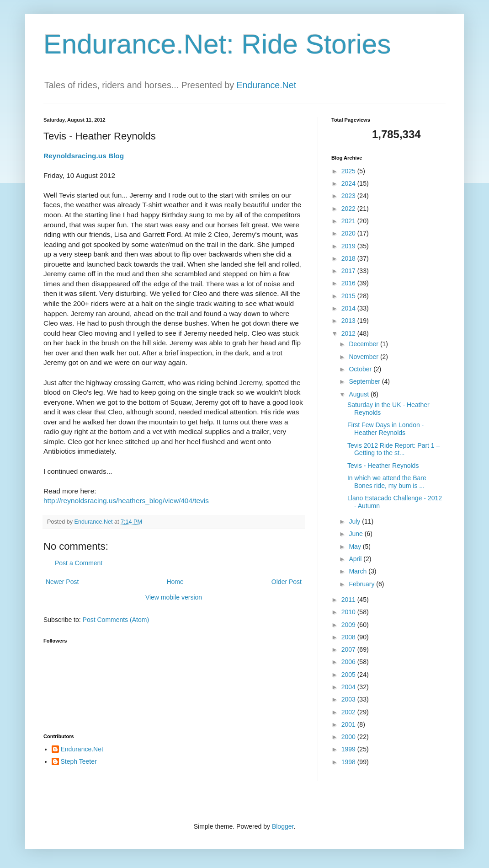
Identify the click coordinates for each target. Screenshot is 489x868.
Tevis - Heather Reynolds (383, 466)
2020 (349, 233)
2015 (349, 296)
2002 (349, 712)
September (365, 381)
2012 (349, 333)
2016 (349, 283)
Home (175, 582)
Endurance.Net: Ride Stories (217, 44)
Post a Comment (79, 563)
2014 (349, 308)
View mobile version (174, 597)
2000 (349, 737)
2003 (349, 699)
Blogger (283, 826)
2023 (349, 196)
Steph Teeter (79, 761)
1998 (349, 762)
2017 (349, 271)
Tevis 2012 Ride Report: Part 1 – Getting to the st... (393, 449)
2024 (349, 183)
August (359, 394)
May (356, 547)
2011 (349, 600)
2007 (349, 649)
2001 (349, 724)
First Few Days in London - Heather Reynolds (385, 429)
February (362, 584)
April (356, 559)
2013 (349, 321)
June (356, 534)
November (364, 357)
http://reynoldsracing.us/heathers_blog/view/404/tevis (126, 501)
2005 (349, 675)
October (361, 369)
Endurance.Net (266, 85)
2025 (349, 171)
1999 (349, 749)
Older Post (287, 582)
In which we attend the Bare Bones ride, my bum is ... (387, 482)
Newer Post (62, 582)
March (359, 571)
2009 (349, 625)
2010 (349, 612)
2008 (349, 637)
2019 (349, 246)
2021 (349, 221)
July (355, 521)
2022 (349, 209)
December (364, 344)
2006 (349, 662)
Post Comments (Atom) (116, 620)
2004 (349, 687)
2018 (349, 258)
